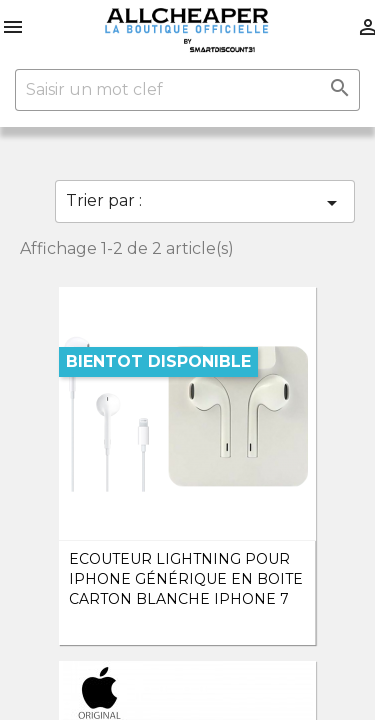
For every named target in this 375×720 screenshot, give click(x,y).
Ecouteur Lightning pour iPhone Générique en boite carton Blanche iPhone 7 (186, 579)
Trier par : (205, 203)
